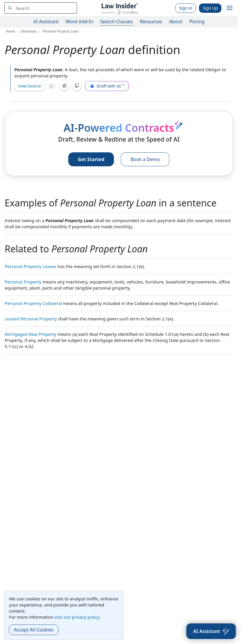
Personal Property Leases (31, 266)
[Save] (64, 86)
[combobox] (41, 8)
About (176, 22)
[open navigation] (230, 8)
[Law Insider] (120, 8)
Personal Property (23, 282)
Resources (151, 22)
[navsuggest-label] (41, 8)
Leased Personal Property (31, 319)
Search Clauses (116, 22)
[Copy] (77, 86)
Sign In (186, 8)
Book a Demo (145, 159)
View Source (29, 86)
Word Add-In (79, 22)
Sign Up (210, 8)
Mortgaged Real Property (31, 334)
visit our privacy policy (77, 617)
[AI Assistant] (211, 631)
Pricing (197, 22)
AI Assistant (46, 22)
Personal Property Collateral (33, 303)
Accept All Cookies (34, 630)
